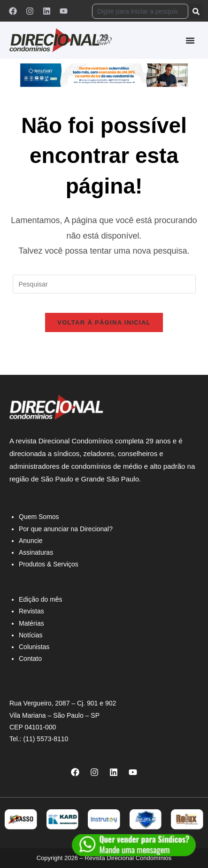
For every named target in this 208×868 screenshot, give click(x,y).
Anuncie (31, 541)
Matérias (31, 623)
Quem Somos (39, 517)
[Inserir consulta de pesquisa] (104, 284)
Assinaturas (36, 552)
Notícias (31, 635)
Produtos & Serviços (49, 564)
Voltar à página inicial (104, 322)
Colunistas (34, 647)
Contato (30, 659)
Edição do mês (41, 599)
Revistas (31, 611)
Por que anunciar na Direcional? (66, 529)
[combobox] (140, 11)
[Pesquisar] (196, 11)
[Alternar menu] (190, 40)
